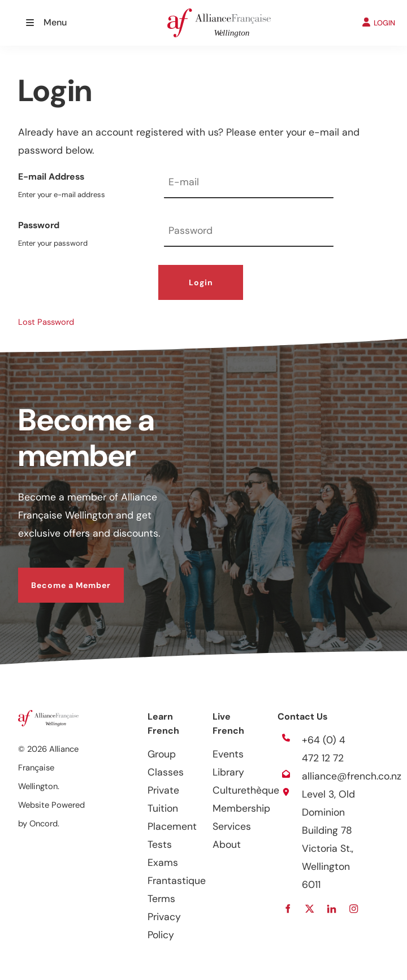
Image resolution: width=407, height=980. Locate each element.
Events (228, 754)
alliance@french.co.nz (352, 776)
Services (232, 826)
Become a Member (58, 577)
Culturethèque (246, 790)
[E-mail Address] (249, 183)
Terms (161, 899)
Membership (241, 808)
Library (228, 772)
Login (201, 282)
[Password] (249, 232)
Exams (163, 863)
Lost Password (46, 322)
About (227, 844)
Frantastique (177, 881)
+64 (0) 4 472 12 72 (324, 749)
